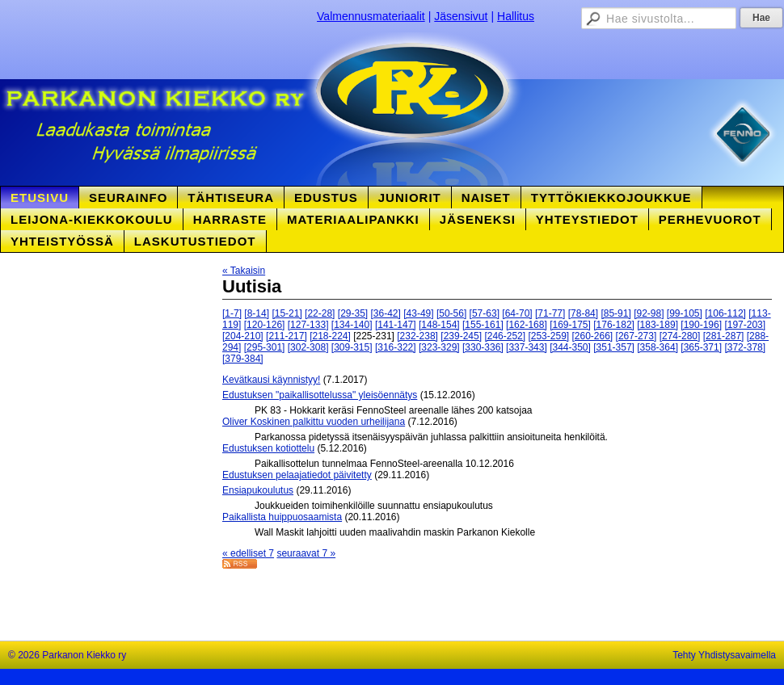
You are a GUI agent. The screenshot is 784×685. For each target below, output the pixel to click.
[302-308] (308, 347)
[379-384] (243, 359)
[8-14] (257, 313)
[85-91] (615, 313)
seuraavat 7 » (306, 553)
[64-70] (517, 313)
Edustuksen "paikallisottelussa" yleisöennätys (320, 395)
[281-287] (724, 336)
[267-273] (636, 336)
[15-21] (287, 313)
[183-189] (658, 325)
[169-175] (570, 325)
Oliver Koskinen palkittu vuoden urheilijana (314, 422)
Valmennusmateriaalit (371, 16)
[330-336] (483, 347)
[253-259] (548, 336)
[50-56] (451, 313)
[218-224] (330, 336)
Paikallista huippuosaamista (282, 517)
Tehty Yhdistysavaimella (724, 655)
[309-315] (352, 347)
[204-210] (243, 336)
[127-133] (308, 325)
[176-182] (614, 325)
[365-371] (701, 347)
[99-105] (685, 313)
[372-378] (745, 347)
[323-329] (439, 347)
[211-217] (287, 336)
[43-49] (418, 313)
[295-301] (265, 347)
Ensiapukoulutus (258, 490)
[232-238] (417, 336)
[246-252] (505, 336)
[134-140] (352, 325)
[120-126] (265, 325)
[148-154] (439, 325)
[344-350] (570, 347)
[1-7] (232, 313)
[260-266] (593, 336)
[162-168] (527, 325)
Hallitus (516, 16)
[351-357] (614, 347)
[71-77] (550, 313)
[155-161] (483, 325)
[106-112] (725, 313)
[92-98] (649, 313)
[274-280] (680, 336)
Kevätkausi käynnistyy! (271, 380)
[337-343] (527, 347)
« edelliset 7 (248, 553)
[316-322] (396, 347)
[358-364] (658, 347)
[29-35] (353, 313)
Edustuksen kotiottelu (268, 448)
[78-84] (583, 313)
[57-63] (485, 313)
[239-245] (461, 336)
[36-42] (386, 313)
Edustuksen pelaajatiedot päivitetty (297, 475)
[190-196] (701, 325)
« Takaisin (244, 271)
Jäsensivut (461, 16)
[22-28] (320, 313)
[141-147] (396, 325)
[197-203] (745, 325)
